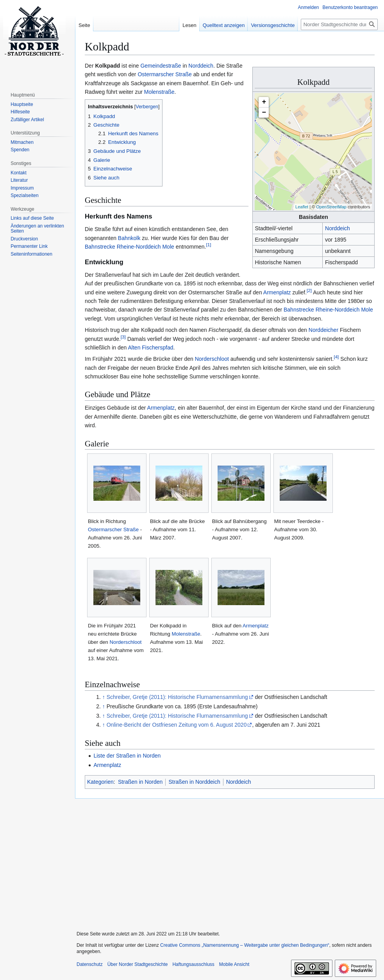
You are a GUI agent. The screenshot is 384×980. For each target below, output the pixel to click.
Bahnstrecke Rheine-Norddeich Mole (129, 247)
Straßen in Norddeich (194, 782)
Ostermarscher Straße (164, 74)
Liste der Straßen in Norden (127, 756)
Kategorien (100, 782)
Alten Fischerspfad (151, 348)
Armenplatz (277, 292)
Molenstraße (159, 92)
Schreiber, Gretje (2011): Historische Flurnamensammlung (177, 697)
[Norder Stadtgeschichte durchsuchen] (339, 24)
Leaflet (302, 207)
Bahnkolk (129, 238)
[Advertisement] (226, 860)
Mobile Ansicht (234, 964)
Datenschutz (90, 964)
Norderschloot (212, 359)
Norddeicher (323, 330)
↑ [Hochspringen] (104, 697)
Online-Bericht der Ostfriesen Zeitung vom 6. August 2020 (177, 725)
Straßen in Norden (140, 782)
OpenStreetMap (331, 207)
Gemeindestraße (161, 66)
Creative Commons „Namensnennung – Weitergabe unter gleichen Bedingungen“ (245, 945)
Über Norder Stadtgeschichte (138, 964)
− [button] (264, 113)
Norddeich (338, 228)
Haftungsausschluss (193, 964)
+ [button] (264, 102)
